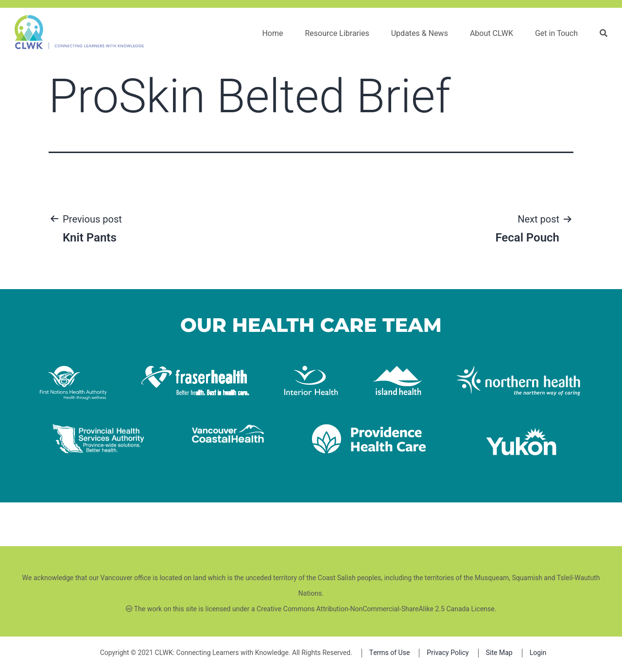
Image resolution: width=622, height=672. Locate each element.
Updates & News (420, 34)
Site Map (499, 653)
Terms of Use (390, 653)
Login (538, 653)
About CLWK (492, 34)
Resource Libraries (337, 34)
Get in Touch (556, 34)
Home (272, 34)
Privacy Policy (448, 653)
